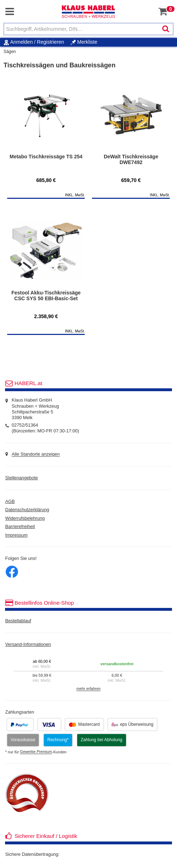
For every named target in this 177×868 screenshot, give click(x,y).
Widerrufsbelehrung (25, 518)
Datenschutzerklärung (27, 510)
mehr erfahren (88, 689)
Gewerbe (36, 752)
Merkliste (84, 42)
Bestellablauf (18, 621)
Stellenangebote (22, 478)
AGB (10, 502)
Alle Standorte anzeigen (36, 455)
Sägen (10, 52)
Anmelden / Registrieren (37, 42)
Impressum (17, 535)
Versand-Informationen (28, 644)
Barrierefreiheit (20, 527)
